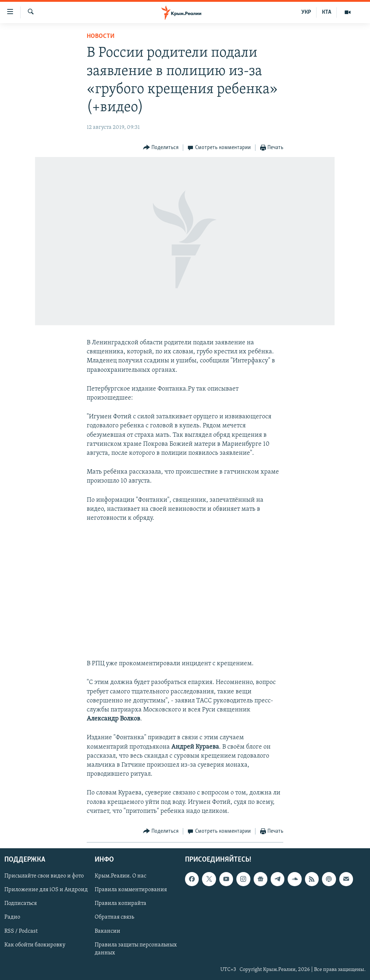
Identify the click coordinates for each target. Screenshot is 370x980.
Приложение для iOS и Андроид (46, 890)
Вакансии (107, 931)
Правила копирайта (121, 903)
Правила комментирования (131, 890)
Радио (12, 917)
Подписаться (21, 903)
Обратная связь (114, 917)
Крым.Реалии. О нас (121, 876)
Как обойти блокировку (35, 945)
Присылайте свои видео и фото (44, 876)
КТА (327, 12)
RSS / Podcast (21, 931)
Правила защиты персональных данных (136, 949)
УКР (306, 12)
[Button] (161, 148)
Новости (101, 36)
